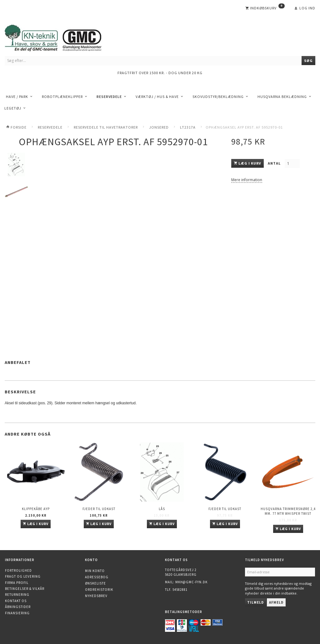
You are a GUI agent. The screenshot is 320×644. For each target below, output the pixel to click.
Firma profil (17, 583)
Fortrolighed (18, 570)
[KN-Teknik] (61, 37)
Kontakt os (16, 601)
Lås (162, 509)
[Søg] (308, 61)
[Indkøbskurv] (265, 8)
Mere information (247, 180)
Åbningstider (18, 607)
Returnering (17, 595)
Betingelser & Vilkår (25, 589)
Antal (275, 163)
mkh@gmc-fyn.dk (191, 582)
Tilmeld (255, 602)
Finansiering (17, 613)
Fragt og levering (23, 576)
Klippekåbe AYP (36, 509)
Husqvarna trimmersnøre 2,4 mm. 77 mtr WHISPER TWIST (288, 511)
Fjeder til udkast (99, 509)
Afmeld (276, 602)
